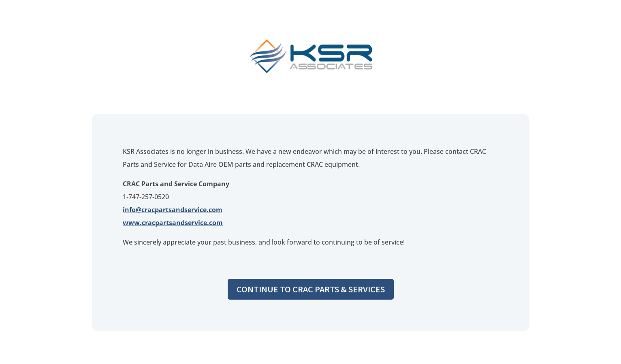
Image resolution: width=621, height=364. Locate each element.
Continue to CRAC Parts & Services (311, 289)
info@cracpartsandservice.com (173, 210)
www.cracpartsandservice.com (173, 223)
